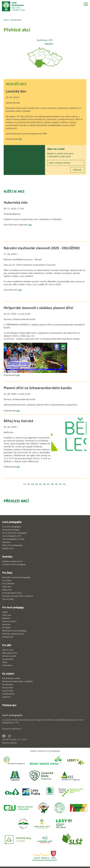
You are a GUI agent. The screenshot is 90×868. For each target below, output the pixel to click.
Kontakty (7, 557)
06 (44, 484)
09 (56, 484)
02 (29, 484)
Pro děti (7, 645)
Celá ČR (49, 44)
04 (37, 484)
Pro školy (7, 573)
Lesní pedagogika (12, 522)
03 (33, 484)
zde (20, 139)
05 (40, 484)
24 (64, 484)
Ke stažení (8, 674)
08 (52, 484)
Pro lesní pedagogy (13, 607)
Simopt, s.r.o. (15, 739)
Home (6, 20)
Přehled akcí (16, 501)
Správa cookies (10, 743)
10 (60, 484)
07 (48, 484)
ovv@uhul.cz (16, 729)
